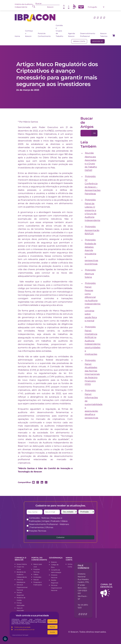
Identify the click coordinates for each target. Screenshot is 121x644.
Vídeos (36, 574)
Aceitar (52, 632)
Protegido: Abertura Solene (90, 274)
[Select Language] (96, 7)
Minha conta (79, 41)
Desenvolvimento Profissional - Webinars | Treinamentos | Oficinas (49, 526)
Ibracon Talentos (104, 35)
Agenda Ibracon (72, 35)
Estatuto (54, 562)
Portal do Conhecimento (44, 35)
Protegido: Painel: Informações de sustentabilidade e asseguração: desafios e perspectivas (94, 404)
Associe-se (98, 41)
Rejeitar (52, 627)
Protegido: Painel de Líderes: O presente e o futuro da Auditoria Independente (92, 210)
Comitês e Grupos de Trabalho (59, 31)
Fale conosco (83, 567)
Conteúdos (37, 577)
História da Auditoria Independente (24, 6)
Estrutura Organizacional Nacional (22, 587)
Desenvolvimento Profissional (88, 35)
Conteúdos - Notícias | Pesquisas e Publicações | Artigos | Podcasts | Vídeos (48, 519)
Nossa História (22, 564)
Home (17, 36)
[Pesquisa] (86, 133)
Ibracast (36, 580)
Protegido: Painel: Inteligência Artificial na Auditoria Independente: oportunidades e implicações (93, 340)
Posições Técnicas (38, 531)
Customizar (52, 621)
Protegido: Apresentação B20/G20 (92, 230)
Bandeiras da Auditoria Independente (22, 575)
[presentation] (93, 522)
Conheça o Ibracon (29, 34)
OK (94, 133)
